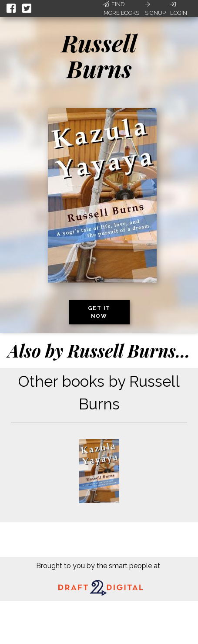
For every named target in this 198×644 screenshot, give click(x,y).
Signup (155, 9)
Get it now (99, 312)
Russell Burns (99, 56)
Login (179, 9)
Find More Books (121, 9)
